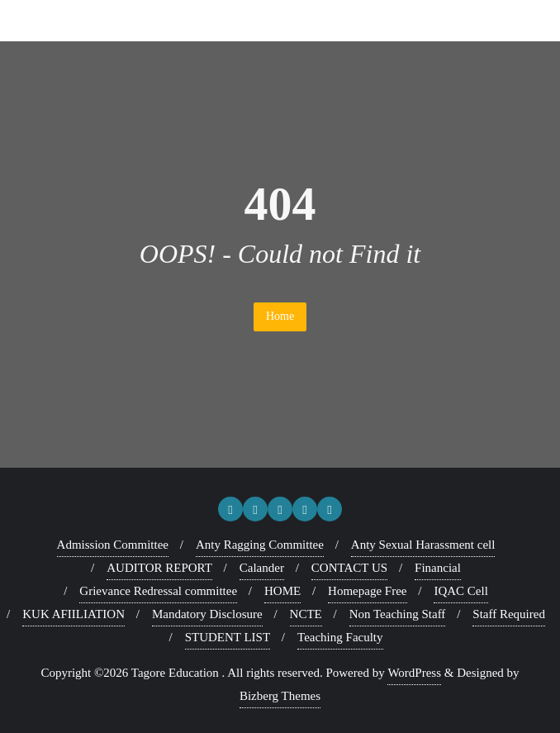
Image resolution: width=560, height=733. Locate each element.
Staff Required (509, 614)
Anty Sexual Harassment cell (423, 545)
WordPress (414, 673)
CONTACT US (349, 568)
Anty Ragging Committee (260, 545)
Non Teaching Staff (398, 614)
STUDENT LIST (228, 637)
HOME (282, 591)
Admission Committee (113, 545)
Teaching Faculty (340, 637)
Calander (262, 568)
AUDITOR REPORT (159, 568)
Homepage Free (367, 591)
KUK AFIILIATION (74, 614)
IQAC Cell (460, 591)
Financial (438, 568)
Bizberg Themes (280, 696)
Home (280, 316)
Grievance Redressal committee (158, 591)
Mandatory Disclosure (207, 614)
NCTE (306, 614)
